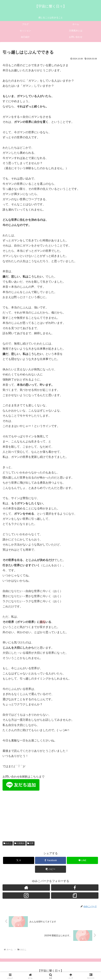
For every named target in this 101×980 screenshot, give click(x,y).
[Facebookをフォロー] (75, 888)
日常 (31, 843)
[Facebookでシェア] (51, 860)
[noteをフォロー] (75, 895)
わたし (8, 843)
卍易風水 (20, 843)
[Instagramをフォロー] (26, 895)
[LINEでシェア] (82, 860)
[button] (51, 869)
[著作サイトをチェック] (26, 888)
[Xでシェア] (19, 860)
